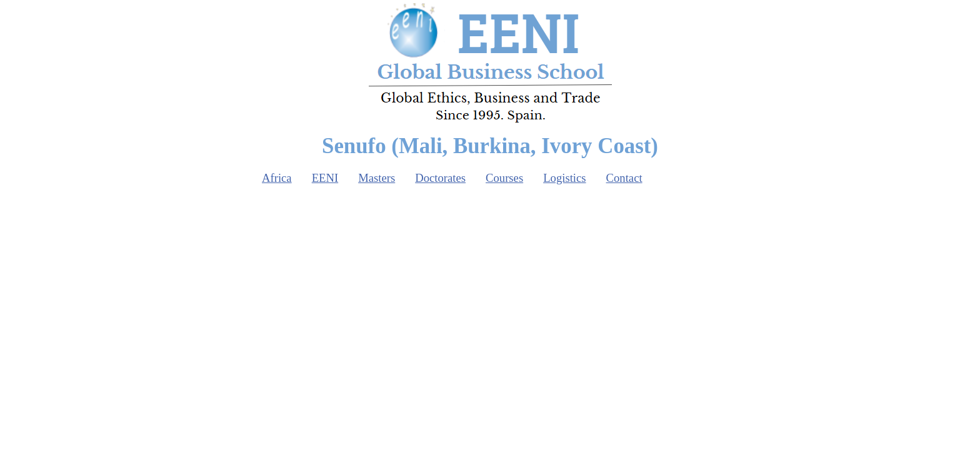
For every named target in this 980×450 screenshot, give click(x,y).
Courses (504, 178)
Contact (624, 178)
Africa (277, 178)
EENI (325, 178)
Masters (377, 178)
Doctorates (440, 178)
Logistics (564, 178)
